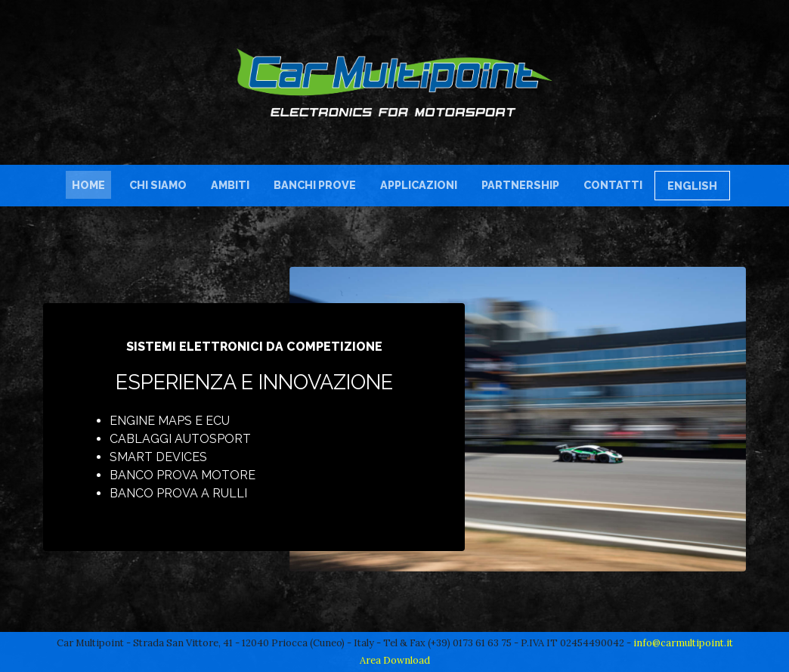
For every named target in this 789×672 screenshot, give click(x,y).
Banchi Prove (315, 185)
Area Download (395, 660)
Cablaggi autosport (180, 439)
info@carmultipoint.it (683, 643)
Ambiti (230, 185)
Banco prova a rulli (178, 493)
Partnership (520, 185)
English (692, 186)
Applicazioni (419, 185)
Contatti (613, 185)
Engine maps (151, 421)
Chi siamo (158, 185)
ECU (218, 421)
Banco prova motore (183, 475)
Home (91, 184)
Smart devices (158, 457)
